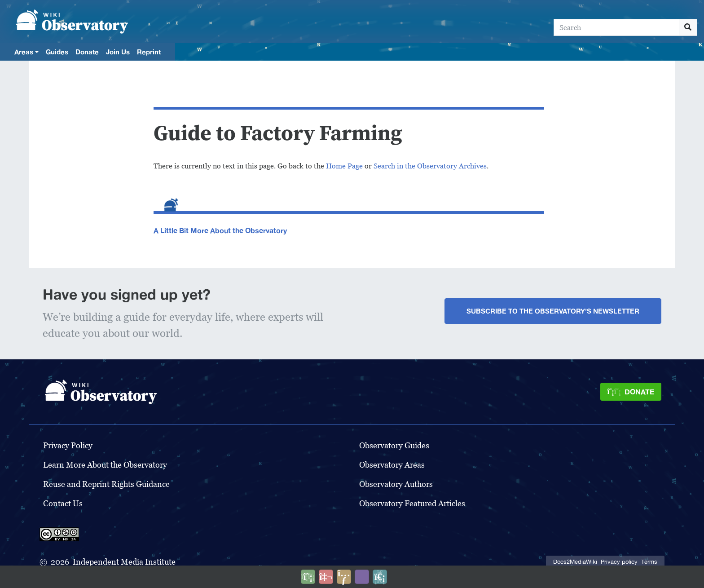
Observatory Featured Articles (412, 503)
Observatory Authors (396, 484)
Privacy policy (619, 562)
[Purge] (380, 577)
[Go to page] (688, 27)
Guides (57, 52)
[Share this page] (344, 577)
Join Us (118, 52)
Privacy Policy (68, 445)
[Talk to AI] (326, 577)
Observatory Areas (392, 465)
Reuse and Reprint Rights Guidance (106, 484)
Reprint (149, 52)
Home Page (344, 166)
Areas (24, 52)
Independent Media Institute (124, 562)
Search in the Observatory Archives (430, 166)
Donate (87, 52)
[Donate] (631, 392)
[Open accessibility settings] (362, 577)
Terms (649, 562)
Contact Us (63, 503)
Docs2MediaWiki (575, 562)
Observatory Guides (394, 445)
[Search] (616, 27)
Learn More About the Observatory (105, 465)
